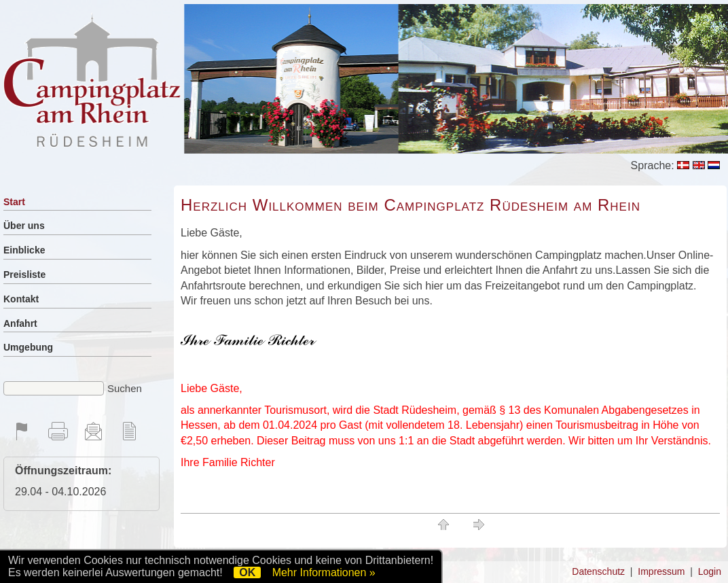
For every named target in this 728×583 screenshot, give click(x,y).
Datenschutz (598, 571)
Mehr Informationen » (324, 572)
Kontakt (21, 299)
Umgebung (28, 347)
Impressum (661, 571)
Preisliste (24, 275)
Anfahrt (20, 323)
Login (710, 571)
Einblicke (24, 250)
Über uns (24, 226)
